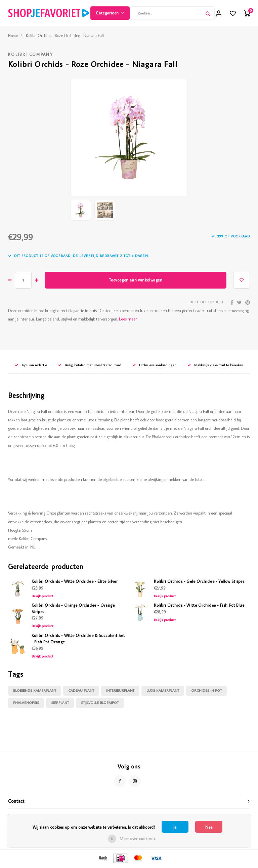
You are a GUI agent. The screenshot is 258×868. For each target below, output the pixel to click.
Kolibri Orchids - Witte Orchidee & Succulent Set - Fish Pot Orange (78, 639)
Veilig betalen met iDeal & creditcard (90, 366)
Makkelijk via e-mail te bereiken (215, 366)
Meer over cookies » (138, 838)
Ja (175, 827)
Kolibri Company (31, 55)
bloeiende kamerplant (35, 691)
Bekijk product (42, 597)
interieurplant (120, 691)
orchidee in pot (206, 691)
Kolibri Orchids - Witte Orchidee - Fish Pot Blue (199, 606)
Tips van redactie (31, 366)
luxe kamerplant (163, 691)
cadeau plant (81, 691)
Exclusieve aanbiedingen (154, 366)
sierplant (60, 704)
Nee (209, 827)
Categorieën (110, 13)
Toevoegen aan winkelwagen (136, 280)
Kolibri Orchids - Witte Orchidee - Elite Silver (75, 582)
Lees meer (128, 319)
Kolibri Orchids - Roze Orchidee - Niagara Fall (65, 36)
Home (13, 36)
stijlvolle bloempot (100, 704)
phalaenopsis (26, 704)
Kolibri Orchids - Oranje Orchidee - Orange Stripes (73, 609)
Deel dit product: (207, 303)
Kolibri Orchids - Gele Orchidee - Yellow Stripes (199, 582)
